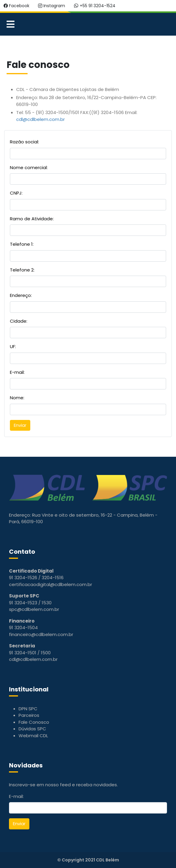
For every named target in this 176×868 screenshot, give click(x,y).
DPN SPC (28, 709)
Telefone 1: (22, 244)
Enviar (19, 824)
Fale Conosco (34, 722)
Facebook (16, 6)
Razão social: (24, 142)
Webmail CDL (33, 736)
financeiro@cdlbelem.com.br (41, 634)
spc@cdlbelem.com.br (34, 609)
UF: (13, 346)
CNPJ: (16, 193)
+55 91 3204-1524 (95, 6)
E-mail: (17, 372)
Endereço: (21, 295)
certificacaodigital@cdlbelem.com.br (51, 584)
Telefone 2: (22, 270)
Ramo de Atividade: (32, 219)
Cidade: (19, 321)
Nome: (17, 398)
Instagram (52, 6)
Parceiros (29, 715)
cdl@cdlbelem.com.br (40, 119)
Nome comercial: (29, 167)
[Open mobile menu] (10, 24)
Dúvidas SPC (32, 729)
